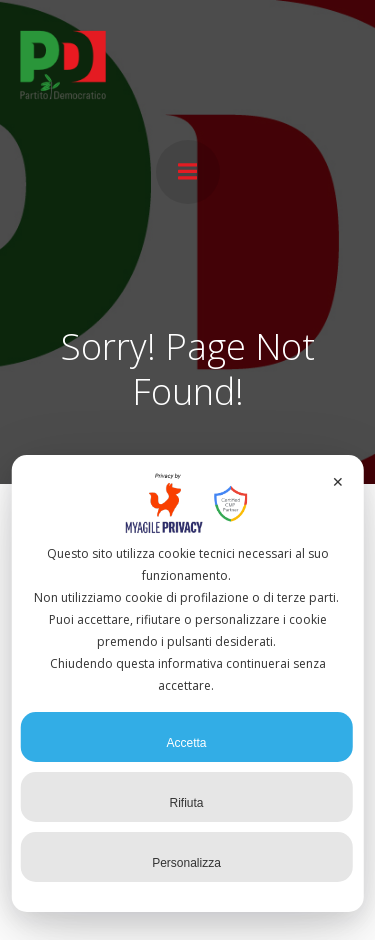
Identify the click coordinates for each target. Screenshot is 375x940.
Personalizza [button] (186, 856)
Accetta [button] (186, 736)
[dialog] (187, 683)
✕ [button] (338, 482)
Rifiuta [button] (186, 796)
